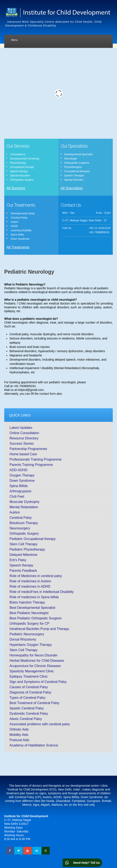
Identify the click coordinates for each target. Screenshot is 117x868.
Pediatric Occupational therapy (33, 539)
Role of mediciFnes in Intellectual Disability (42, 592)
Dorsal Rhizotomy (23, 639)
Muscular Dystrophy (24, 502)
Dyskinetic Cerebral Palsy (29, 714)
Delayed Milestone (23, 555)
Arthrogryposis (20, 491)
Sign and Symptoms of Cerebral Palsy (38, 682)
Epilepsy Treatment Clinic (29, 676)
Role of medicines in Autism (30, 581)
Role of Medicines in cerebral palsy (36, 576)
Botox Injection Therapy (27, 602)
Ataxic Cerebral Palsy (26, 719)
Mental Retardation (24, 507)
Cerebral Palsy (21, 518)
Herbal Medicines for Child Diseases (37, 661)
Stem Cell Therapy (23, 544)
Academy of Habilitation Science (34, 745)
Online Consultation (24, 433)
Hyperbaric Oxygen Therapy (31, 645)
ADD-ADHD (18, 470)
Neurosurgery (20, 528)
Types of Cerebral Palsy (28, 698)
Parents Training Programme (31, 465)
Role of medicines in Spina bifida (34, 597)
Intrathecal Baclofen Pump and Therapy (39, 629)
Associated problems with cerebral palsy (40, 724)
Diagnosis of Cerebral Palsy (30, 692)
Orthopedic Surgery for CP (30, 624)
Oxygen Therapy (22, 475)
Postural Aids (19, 740)
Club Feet (17, 496)
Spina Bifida (19, 486)
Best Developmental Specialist (32, 608)
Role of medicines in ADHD (30, 586)
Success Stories (22, 444)
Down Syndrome (22, 481)
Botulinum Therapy (24, 523)
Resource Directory (24, 438)
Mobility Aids (19, 735)
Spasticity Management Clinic (32, 671)
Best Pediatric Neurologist (29, 613)
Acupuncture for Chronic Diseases (35, 666)
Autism (15, 512)
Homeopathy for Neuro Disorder (34, 655)
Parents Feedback (23, 571)
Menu (14, 40)
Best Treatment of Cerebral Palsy (34, 703)
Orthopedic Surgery (24, 534)
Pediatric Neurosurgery (27, 634)
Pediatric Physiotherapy (27, 549)
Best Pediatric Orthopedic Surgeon (36, 618)
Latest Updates (21, 428)
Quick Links (20, 415)
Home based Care (23, 454)
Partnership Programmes (28, 449)
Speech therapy (21, 565)
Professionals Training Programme (35, 459)
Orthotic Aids (19, 729)
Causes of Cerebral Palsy (29, 687)
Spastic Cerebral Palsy (27, 708)
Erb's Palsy (18, 560)
